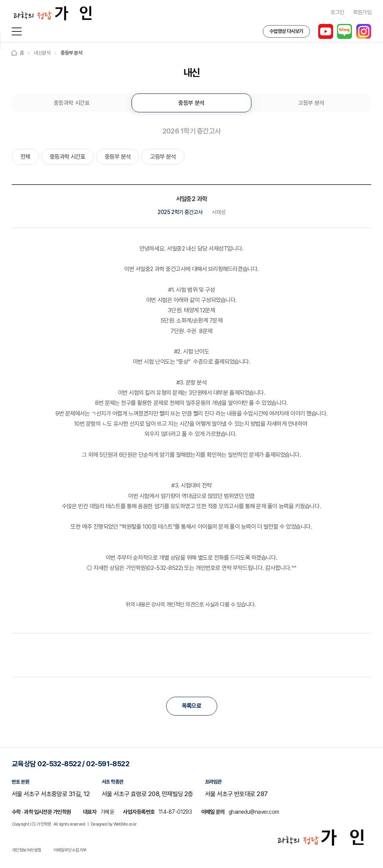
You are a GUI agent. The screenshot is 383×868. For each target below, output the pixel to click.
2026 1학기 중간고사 (192, 132)
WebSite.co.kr (125, 826)
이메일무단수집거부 (70, 852)
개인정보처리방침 (27, 852)
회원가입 (362, 12)
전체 (25, 158)
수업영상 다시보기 (286, 31)
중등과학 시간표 (72, 103)
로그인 (337, 12)
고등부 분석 (311, 103)
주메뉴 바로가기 (0, 0)
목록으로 (192, 708)
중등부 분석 (191, 103)
